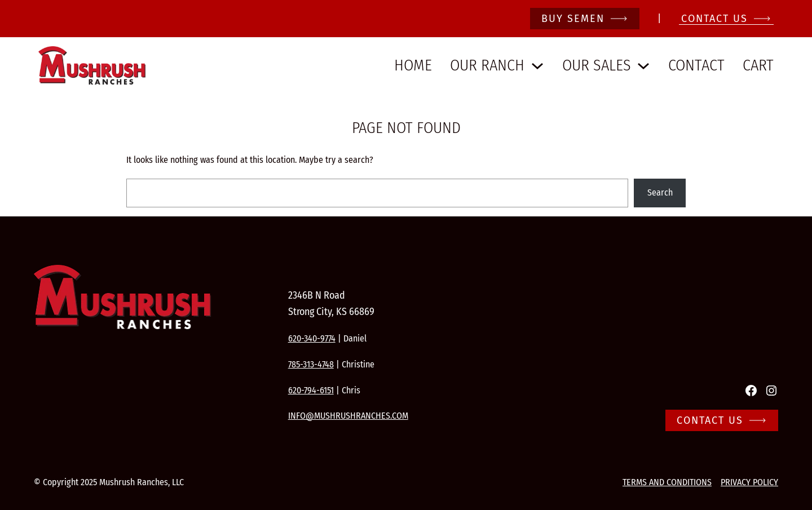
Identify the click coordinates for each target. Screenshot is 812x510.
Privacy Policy (749, 482)
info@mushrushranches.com (348, 416)
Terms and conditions (667, 482)
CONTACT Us (714, 19)
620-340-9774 (312, 338)
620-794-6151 (311, 390)
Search (660, 192)
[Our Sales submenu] (643, 65)
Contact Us (710, 420)
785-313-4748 (311, 364)
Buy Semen (573, 19)
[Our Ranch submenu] (537, 65)
